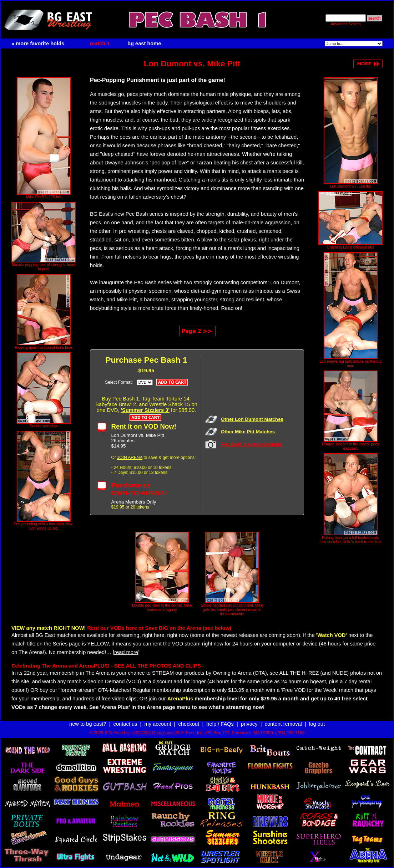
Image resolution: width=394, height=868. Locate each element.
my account (158, 724)
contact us (125, 724)
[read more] (126, 652)
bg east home (144, 44)
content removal (283, 724)
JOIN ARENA (130, 458)
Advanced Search (345, 24)
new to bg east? (88, 724)
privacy (249, 724)
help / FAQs (220, 724)
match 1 (100, 44)
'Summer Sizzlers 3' (145, 410)
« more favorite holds (38, 44)
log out (317, 724)
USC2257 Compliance (154, 733)
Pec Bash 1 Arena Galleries (252, 444)
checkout (189, 724)
